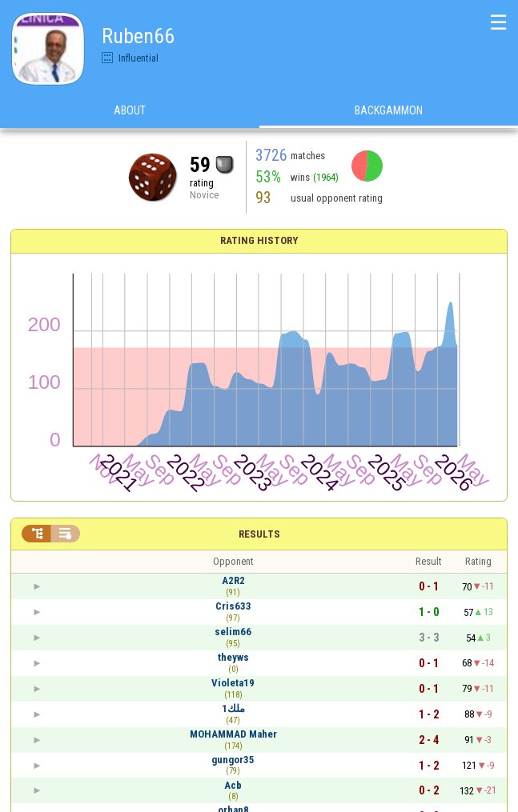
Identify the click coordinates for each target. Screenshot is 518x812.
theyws (233, 657)
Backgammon (389, 111)
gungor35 (233, 760)
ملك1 (233, 708)
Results (259, 534)
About (130, 111)
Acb (233, 785)
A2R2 (233, 580)
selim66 (233, 632)
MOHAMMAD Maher (233, 734)
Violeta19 (233, 683)
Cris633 (233, 606)
